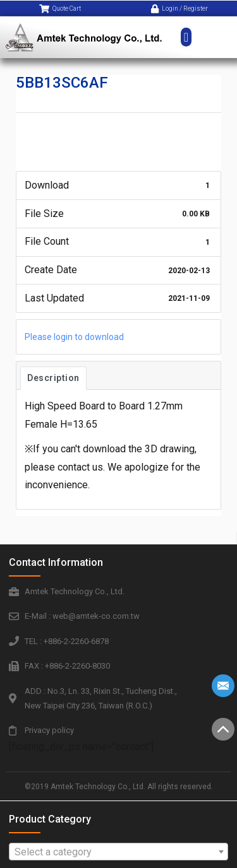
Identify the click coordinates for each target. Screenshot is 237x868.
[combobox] (119, 852)
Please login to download (74, 337)
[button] (186, 28)
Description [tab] (53, 378)
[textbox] (119, 852)
